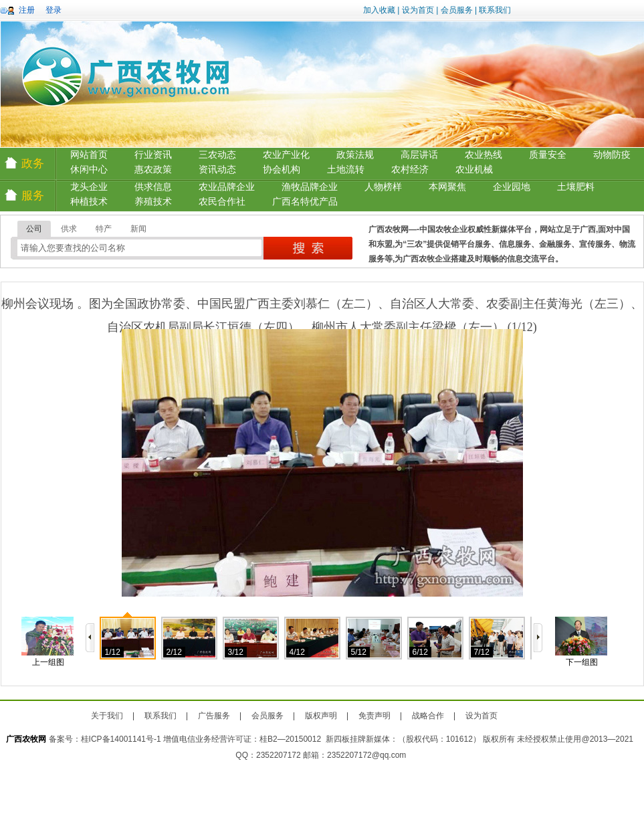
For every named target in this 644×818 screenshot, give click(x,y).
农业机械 (474, 170)
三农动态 (217, 155)
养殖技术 (153, 202)
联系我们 (495, 10)
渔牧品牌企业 (310, 187)
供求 (69, 229)
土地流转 (346, 170)
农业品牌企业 (227, 187)
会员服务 (457, 10)
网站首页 (89, 155)
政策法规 (355, 155)
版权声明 (321, 716)
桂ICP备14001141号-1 (121, 739)
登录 (53, 10)
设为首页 (418, 10)
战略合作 (428, 716)
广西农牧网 (26, 739)
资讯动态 (217, 170)
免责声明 (374, 716)
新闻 (138, 229)
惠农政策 (153, 170)
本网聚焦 (447, 187)
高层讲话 (419, 155)
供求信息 (153, 187)
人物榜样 (383, 187)
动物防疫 (612, 155)
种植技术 (89, 202)
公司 (34, 229)
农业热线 (484, 155)
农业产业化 (286, 155)
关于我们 (107, 716)
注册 (27, 10)
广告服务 (214, 716)
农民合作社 (222, 202)
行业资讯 (153, 155)
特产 (104, 229)
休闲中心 (89, 170)
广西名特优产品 (305, 202)
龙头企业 (89, 187)
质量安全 (548, 155)
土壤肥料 (576, 187)
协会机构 (282, 170)
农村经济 (410, 170)
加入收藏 (379, 10)
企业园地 (512, 187)
